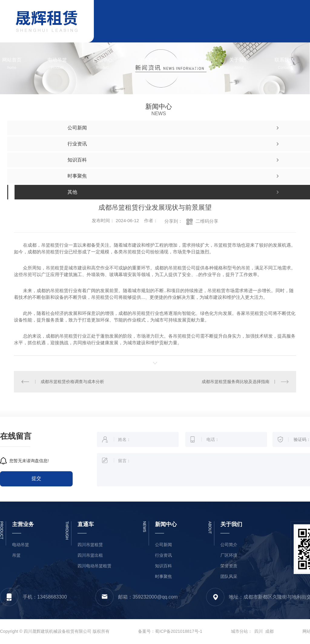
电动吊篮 (21, 545)
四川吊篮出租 (90, 555)
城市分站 (239, 631)
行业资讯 (163, 555)
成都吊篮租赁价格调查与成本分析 (72, 382)
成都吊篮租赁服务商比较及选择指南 (236, 382)
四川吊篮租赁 (90, 545)
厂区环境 (229, 555)
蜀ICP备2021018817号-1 (179, 631)
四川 (259, 631)
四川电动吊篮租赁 (94, 566)
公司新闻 (163, 545)
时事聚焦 (163, 577)
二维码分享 (207, 221)
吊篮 (16, 555)
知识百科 (163, 566)
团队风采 (229, 577)
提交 (36, 478)
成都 (269, 631)
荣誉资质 (229, 566)
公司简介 (229, 545)
